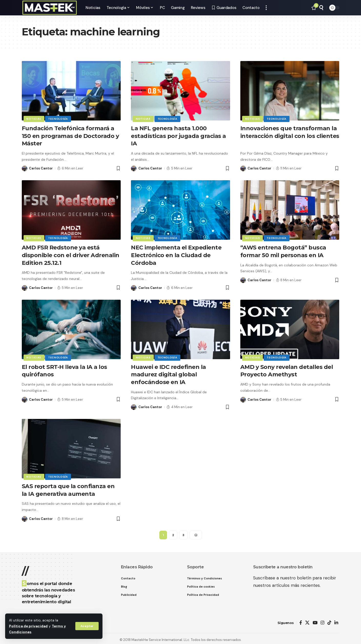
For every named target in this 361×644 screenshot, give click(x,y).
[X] (307, 620)
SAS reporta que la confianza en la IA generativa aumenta (68, 487)
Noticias (34, 119)
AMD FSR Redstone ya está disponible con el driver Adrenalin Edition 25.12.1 (71, 254)
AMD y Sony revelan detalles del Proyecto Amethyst (287, 369)
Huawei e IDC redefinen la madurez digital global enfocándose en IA (168, 373)
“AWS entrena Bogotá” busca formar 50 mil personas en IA (283, 250)
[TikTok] (329, 620)
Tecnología (58, 119)
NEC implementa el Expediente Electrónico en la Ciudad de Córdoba (176, 254)
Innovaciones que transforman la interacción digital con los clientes (290, 135)
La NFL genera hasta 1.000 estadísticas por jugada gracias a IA (178, 135)
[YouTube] (315, 620)
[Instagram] (322, 620)
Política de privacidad (28, 626)
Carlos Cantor (41, 168)
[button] (87, 626)
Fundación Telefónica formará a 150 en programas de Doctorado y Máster (70, 135)
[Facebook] (301, 620)
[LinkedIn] (336, 620)
